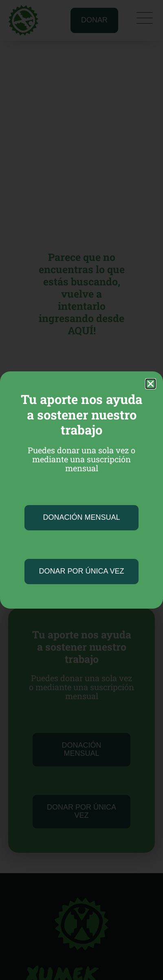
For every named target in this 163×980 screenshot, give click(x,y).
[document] (81, 490)
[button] (151, 384)
